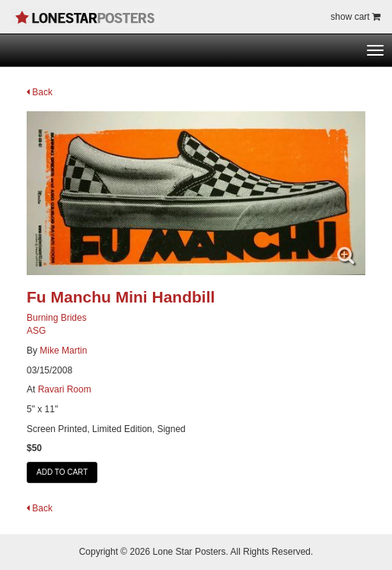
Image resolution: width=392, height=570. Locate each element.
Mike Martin (63, 351)
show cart (355, 17)
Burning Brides (57, 318)
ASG (36, 331)
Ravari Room (65, 389)
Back (40, 92)
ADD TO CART (62, 472)
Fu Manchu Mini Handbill (121, 297)
